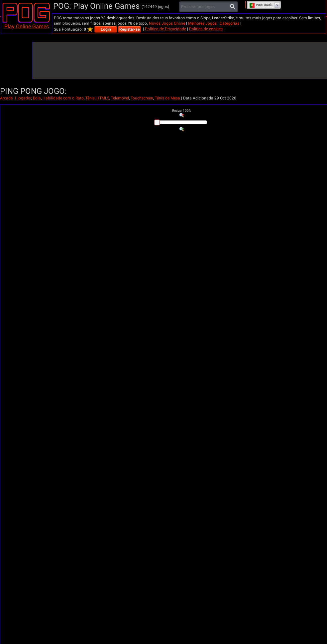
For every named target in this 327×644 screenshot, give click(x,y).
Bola (37, 98)
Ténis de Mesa (167, 98)
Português (261, 5)
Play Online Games (27, 26)
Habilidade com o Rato (63, 98)
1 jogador (23, 98)
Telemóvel (120, 98)
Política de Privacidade (165, 29)
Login (106, 29)
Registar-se (129, 29)
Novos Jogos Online (167, 23)
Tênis (90, 98)
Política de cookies (206, 29)
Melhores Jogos (202, 23)
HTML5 (103, 98)
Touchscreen (142, 98)
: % (182, 111)
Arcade (6, 98)
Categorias (229, 23)
